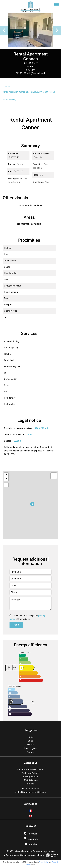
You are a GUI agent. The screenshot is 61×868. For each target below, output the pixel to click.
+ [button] (6, 475)
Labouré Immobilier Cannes (31, 770)
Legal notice (49, 851)
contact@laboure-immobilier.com (30, 792)
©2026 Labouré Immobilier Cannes (23, 851)
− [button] (6, 479)
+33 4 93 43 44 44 (31, 789)
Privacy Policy (44, 862)
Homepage (7, 86)
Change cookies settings (32, 855)
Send (16, 625)
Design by (51, 855)
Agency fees (12, 855)
